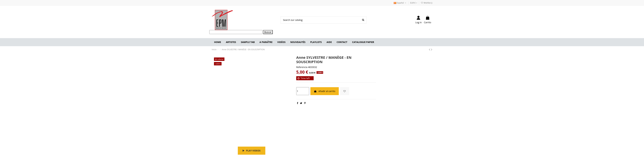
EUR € (414, 3)
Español (400, 3)
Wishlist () (426, 3)
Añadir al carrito (324, 91)
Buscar (268, 32)
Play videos (252, 151)
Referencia (302, 67)
